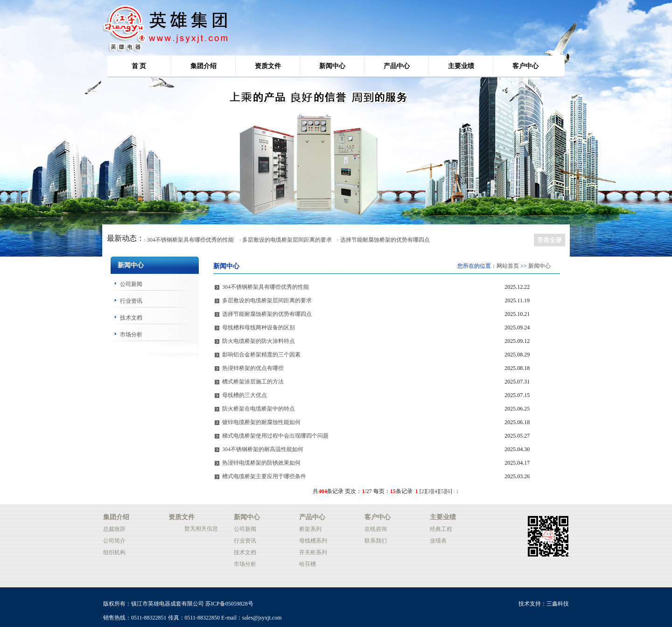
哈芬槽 (308, 564)
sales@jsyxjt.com (262, 618)
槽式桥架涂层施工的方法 (253, 382)
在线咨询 (376, 529)
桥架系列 (310, 529)
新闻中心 (332, 66)
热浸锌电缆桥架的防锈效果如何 (261, 463)
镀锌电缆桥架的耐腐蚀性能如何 (261, 422)
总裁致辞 (114, 529)
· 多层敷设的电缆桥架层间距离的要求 (286, 240)
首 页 (139, 66)
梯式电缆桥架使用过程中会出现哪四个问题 (275, 436)
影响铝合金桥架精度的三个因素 (261, 355)
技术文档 (131, 318)
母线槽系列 (313, 541)
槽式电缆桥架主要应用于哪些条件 (264, 476)
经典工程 (441, 529)
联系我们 (376, 541)
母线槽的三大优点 (245, 395)
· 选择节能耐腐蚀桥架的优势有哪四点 (384, 240)
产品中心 (397, 66)
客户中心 (525, 66)
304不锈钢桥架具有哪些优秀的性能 (266, 287)
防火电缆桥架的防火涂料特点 (259, 341)
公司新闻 (131, 284)
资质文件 (268, 66)
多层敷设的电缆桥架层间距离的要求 (267, 300)
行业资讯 (131, 301)
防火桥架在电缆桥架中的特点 (259, 409)
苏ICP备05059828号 (229, 604)
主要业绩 (461, 66)
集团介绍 (203, 66)
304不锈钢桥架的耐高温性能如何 (263, 449)
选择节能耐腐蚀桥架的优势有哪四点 (267, 314)
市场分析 (131, 334)
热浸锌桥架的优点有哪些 (253, 368)
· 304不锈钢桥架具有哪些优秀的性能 (189, 240)
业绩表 (438, 541)
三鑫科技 (558, 604)
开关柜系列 (313, 552)
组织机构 (114, 552)
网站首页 (508, 266)
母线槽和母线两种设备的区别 (259, 327)
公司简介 (114, 541)
